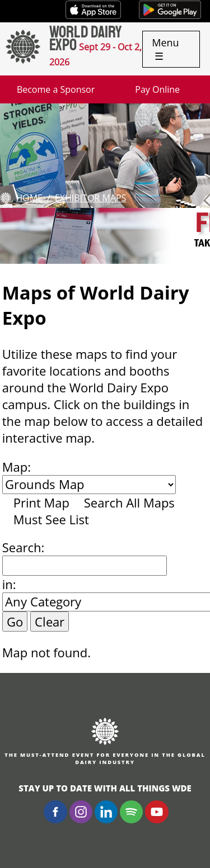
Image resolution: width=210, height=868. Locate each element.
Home (29, 198)
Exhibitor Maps (90, 198)
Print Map (41, 502)
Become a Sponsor (56, 89)
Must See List (51, 519)
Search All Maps (129, 502)
